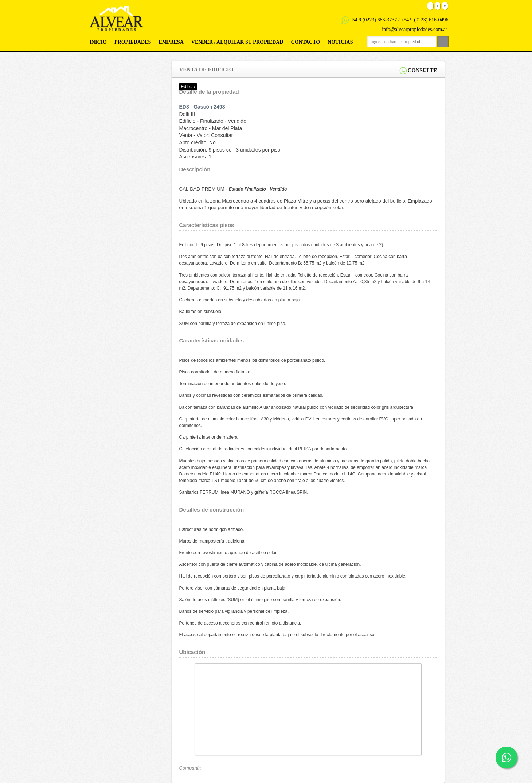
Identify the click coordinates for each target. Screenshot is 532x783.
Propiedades (133, 42)
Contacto (306, 42)
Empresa (171, 42)
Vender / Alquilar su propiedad (237, 42)
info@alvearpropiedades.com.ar (414, 29)
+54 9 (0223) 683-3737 (373, 20)
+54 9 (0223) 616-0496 (425, 20)
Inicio (98, 42)
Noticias (340, 42)
